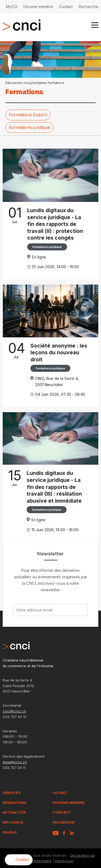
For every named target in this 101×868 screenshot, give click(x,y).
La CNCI (60, 793)
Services (12, 793)
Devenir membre (38, 7)
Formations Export (28, 115)
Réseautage (15, 803)
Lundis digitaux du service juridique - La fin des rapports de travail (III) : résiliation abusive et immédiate (54, 487)
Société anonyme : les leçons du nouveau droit (59, 353)
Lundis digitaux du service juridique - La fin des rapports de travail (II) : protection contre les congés (55, 224)
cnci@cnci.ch (14, 711)
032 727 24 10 (15, 717)
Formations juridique (29, 127)
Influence (13, 822)
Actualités (14, 812)
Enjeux (10, 832)
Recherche (88, 7)
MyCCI (12, 7)
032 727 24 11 (14, 768)
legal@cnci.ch (15, 762)
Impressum (64, 861)
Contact (66, 7)
